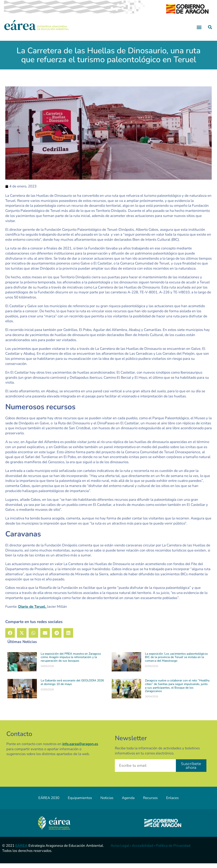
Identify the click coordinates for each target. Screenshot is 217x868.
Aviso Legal (120, 850)
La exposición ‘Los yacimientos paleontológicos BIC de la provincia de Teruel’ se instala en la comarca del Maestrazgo (176, 662)
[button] (199, 32)
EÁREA (21, 850)
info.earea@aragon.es (80, 749)
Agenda (128, 803)
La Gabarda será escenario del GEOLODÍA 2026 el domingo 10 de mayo (72, 687)
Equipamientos (80, 803)
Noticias (107, 803)
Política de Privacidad (173, 850)
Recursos (150, 803)
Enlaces (172, 803)
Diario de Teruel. (33, 611)
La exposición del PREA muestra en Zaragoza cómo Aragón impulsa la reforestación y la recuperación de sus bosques (71, 662)
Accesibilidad (143, 850)
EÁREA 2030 (49, 803)
